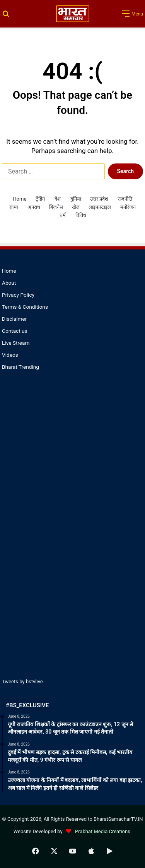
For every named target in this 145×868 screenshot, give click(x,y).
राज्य (14, 207)
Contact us (15, 331)
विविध (81, 215)
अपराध (34, 207)
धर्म (63, 215)
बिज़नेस (56, 207)
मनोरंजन (128, 207)
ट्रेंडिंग (40, 199)
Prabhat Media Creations (97, 831)
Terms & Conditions (25, 307)
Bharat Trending (20, 367)
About (9, 283)
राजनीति (125, 199)
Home (20, 199)
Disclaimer (14, 319)
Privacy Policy (18, 295)
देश (58, 199)
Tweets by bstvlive (22, 682)
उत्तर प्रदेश (99, 199)
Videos (10, 355)
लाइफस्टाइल (100, 207)
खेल (76, 207)
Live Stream (16, 343)
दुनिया (76, 199)
